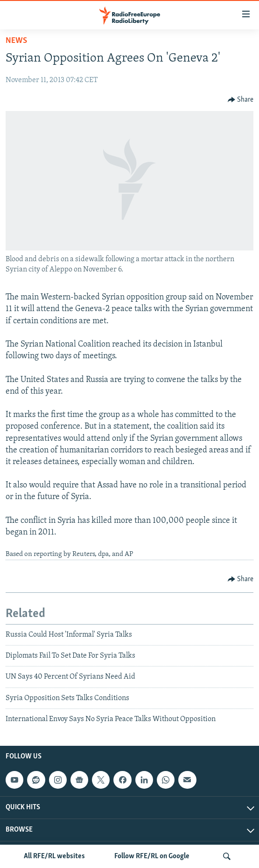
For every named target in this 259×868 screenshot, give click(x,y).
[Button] (241, 100)
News (16, 41)
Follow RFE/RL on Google (152, 856)
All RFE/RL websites (54, 856)
